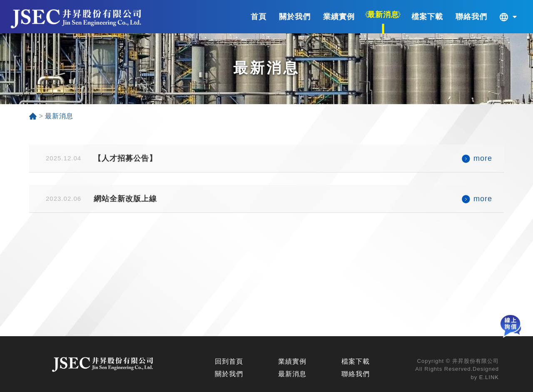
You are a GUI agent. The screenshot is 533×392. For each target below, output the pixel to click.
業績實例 (292, 361)
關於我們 (229, 374)
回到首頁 (229, 361)
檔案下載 (356, 361)
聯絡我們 (356, 374)
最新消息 (292, 374)
